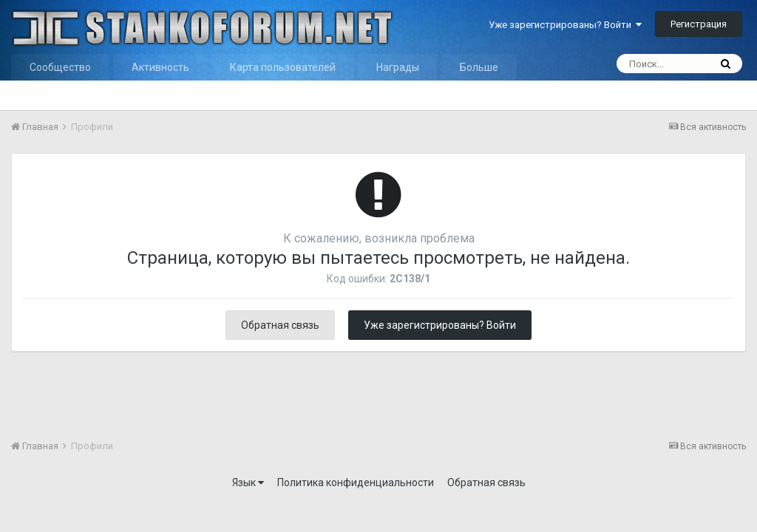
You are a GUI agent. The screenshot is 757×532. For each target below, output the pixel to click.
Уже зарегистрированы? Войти (565, 25)
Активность (160, 67)
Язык (248, 482)
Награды (398, 67)
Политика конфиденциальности (356, 482)
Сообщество (60, 67)
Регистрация (699, 24)
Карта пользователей (283, 67)
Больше (479, 67)
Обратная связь (280, 325)
